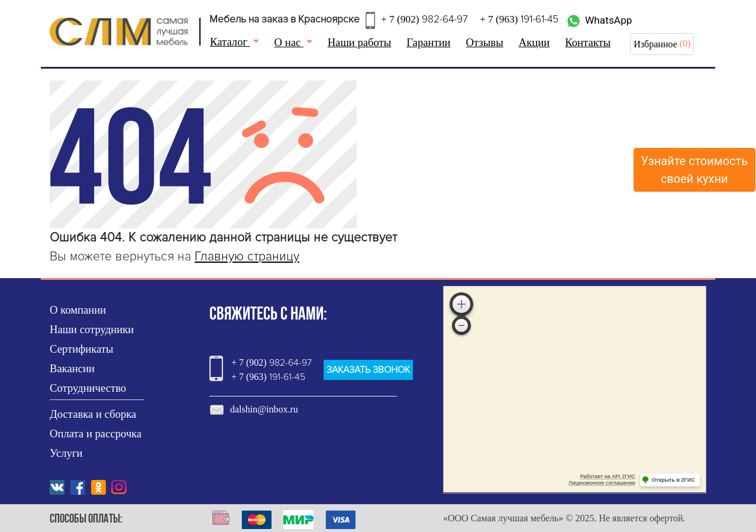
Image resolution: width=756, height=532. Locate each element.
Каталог (230, 42)
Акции (534, 42)
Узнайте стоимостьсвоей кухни (695, 170)
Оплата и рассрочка (96, 433)
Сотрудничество (88, 388)
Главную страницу (247, 256)
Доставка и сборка (93, 414)
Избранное (655, 44)
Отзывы (485, 42)
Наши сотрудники (92, 329)
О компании (78, 310)
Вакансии (72, 368)
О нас (289, 42)
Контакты (588, 42)
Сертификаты (82, 349)
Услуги (66, 453)
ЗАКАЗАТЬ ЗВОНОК (368, 370)
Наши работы (360, 42)
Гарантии (428, 42)
